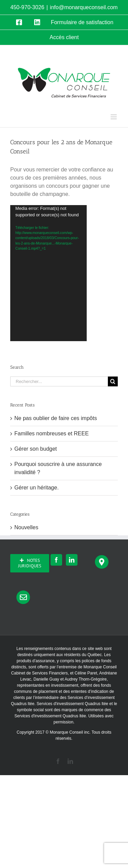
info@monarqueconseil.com (84, 7)
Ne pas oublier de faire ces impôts (56, 418)
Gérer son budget (36, 449)
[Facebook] (56, 560)
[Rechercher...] (59, 381)
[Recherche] (113, 381)
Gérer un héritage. (37, 488)
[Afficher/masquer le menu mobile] (114, 117)
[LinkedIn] (72, 560)
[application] (48, 273)
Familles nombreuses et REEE (52, 433)
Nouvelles (26, 527)
